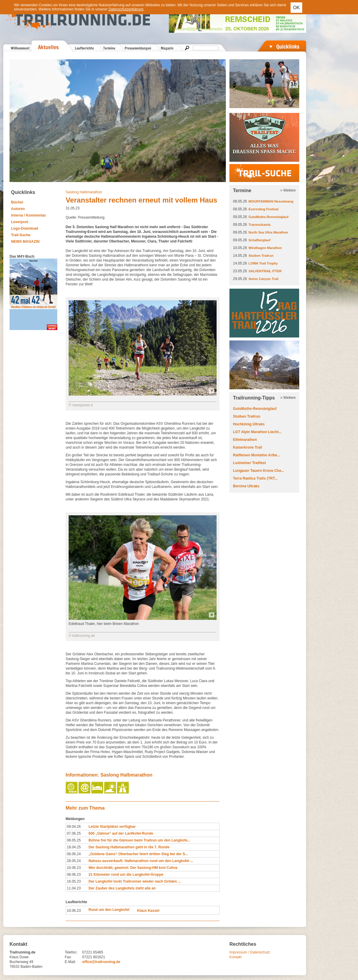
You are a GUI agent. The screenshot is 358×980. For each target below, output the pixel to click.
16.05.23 (74, 881)
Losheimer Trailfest (249, 463)
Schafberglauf (259, 240)
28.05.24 (74, 861)
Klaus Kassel (148, 911)
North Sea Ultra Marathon (268, 232)
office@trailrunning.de (101, 962)
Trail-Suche (21, 235)
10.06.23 (74, 868)
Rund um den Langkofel (109, 910)
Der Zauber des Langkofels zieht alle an (122, 888)
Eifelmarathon (245, 440)
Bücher (17, 202)
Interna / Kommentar (28, 215)
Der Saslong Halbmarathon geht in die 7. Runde (129, 847)
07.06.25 (74, 833)
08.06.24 (74, 854)
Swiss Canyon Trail (263, 279)
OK (296, 8)
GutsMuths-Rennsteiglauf (268, 217)
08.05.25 (74, 840)
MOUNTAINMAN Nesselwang (271, 201)
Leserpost (20, 222)
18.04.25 (74, 847)
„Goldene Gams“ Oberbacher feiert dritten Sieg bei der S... (138, 854)
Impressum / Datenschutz (250, 952)
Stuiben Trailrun (261, 256)
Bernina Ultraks (246, 486)
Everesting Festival (263, 209)
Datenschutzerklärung (126, 9)
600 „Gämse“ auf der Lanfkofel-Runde (121, 833)
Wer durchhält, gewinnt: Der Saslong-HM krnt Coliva (133, 868)
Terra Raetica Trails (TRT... (255, 478)
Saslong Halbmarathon (84, 192)
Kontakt (236, 957)
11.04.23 (74, 888)
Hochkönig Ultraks (249, 424)
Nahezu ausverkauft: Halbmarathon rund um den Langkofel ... (141, 861)
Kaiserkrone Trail (247, 447)
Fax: (68, 957)
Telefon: (71, 952)
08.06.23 (74, 875)
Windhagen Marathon (265, 248)
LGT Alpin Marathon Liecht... (257, 432)
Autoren (18, 209)
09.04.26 (74, 827)
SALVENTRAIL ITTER (265, 271)
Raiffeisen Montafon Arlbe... (257, 455)
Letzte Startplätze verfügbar (112, 827)
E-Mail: (70, 962)
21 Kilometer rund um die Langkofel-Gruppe (126, 875)
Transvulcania (259, 225)
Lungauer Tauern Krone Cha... (259, 471)
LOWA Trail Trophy (263, 263)
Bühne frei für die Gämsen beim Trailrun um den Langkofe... (139, 840)
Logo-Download (25, 228)
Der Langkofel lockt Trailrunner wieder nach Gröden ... (135, 881)
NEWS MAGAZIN (25, 242)
